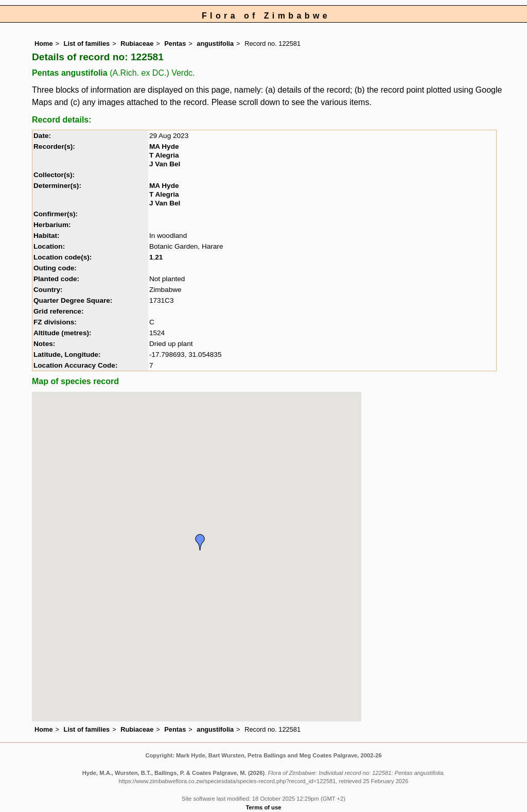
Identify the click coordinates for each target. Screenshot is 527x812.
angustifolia (215, 44)
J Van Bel (165, 164)
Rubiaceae (137, 44)
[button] (200, 542)
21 (159, 257)
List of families (87, 44)
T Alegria (164, 155)
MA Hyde (164, 146)
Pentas (175, 44)
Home (44, 44)
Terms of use (264, 807)
